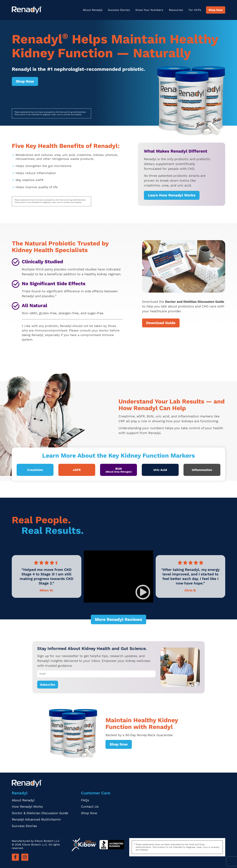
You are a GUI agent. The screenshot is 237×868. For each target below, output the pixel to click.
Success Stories (119, 10)
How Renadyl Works (27, 807)
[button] (143, 592)
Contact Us (90, 807)
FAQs (85, 800)
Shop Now (216, 10)
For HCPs (195, 10)
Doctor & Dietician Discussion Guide (40, 813)
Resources (176, 10)
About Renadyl (93, 10)
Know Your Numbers (149, 10)
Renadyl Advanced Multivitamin (36, 819)
